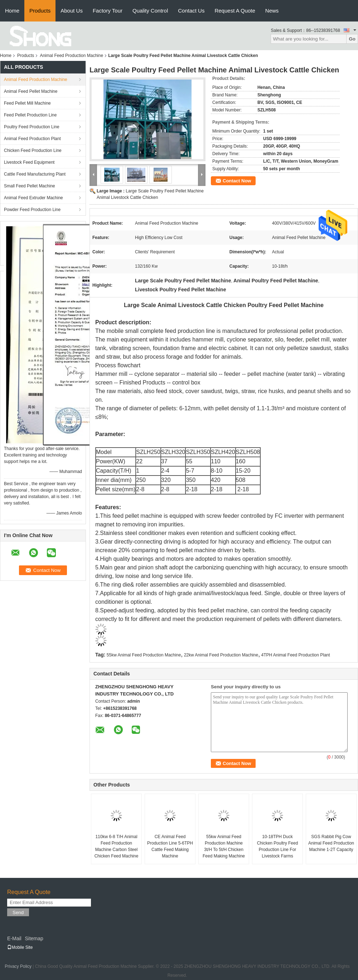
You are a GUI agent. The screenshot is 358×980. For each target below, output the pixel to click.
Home (12, 11)
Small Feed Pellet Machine (30, 186)
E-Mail (14, 938)
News (272, 11)
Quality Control (150, 11)
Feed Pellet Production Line (30, 115)
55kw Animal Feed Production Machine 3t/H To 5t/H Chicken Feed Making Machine (224, 846)
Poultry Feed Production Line (32, 127)
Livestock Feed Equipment (29, 162)
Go (352, 39)
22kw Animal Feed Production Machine (221, 655)
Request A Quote (235, 11)
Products (40, 11)
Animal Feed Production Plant (32, 139)
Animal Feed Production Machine (71, 56)
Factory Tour (108, 11)
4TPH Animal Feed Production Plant (295, 655)
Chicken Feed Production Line (33, 150)
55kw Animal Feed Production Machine (144, 655)
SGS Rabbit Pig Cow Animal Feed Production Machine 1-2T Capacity (331, 843)
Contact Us (191, 11)
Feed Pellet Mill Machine (27, 103)
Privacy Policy (18, 966)
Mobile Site (20, 947)
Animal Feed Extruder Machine (33, 198)
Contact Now (237, 181)
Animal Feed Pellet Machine (31, 91)
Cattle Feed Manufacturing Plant (35, 174)
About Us (72, 11)
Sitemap (34, 938)
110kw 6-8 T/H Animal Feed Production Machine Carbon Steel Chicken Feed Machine (117, 846)
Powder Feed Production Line (32, 210)
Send (18, 912)
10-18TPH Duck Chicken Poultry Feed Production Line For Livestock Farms (278, 846)
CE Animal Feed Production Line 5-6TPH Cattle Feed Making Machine (170, 846)
